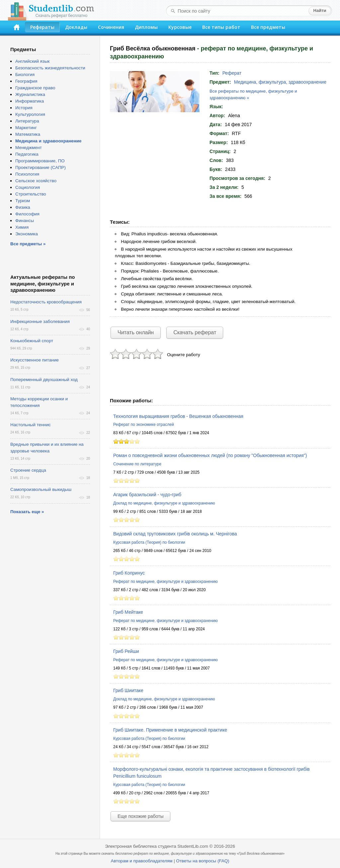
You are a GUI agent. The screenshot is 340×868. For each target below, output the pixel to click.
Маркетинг (26, 128)
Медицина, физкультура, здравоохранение (280, 82)
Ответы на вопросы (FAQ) (203, 861)
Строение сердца (28, 470)
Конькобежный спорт (32, 341)
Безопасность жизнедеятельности (50, 68)
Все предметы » (28, 244)
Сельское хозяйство (36, 181)
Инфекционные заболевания (40, 321)
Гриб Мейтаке (128, 612)
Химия (22, 227)
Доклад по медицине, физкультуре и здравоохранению (164, 503)
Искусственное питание (35, 360)
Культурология (30, 114)
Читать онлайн (136, 332)
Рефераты (42, 27)
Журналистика (30, 94)
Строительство (31, 194)
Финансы (25, 221)
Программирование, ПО (40, 161)
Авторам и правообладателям (142, 861)
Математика (28, 134)
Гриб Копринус (129, 573)
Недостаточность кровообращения (46, 302)
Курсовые (180, 27)
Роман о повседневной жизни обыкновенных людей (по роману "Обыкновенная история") (210, 455)
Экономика (27, 234)
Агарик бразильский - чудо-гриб (147, 495)
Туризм (23, 201)
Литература (27, 121)
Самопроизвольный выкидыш (41, 489)
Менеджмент (29, 148)
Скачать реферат (195, 332)
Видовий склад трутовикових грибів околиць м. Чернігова (175, 534)
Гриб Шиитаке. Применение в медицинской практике (170, 730)
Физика (23, 207)
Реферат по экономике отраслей (144, 425)
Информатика (30, 101)
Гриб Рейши (126, 651)
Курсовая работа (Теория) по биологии (149, 542)
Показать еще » (27, 512)
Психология (27, 174)
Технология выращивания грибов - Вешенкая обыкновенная (178, 416)
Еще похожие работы (140, 816)
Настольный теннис (31, 425)
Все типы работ (221, 27)
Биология (25, 75)
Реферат (232, 73)
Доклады (76, 27)
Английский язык (32, 61)
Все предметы (268, 27)
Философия (27, 214)
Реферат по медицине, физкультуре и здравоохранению (166, 582)
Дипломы (146, 27)
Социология (28, 187)
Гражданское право (35, 88)
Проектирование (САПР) (41, 167)
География (26, 81)
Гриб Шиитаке (128, 690)
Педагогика (27, 154)
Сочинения (111, 27)
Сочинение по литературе (137, 464)
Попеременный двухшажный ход (44, 380)
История (24, 108)
